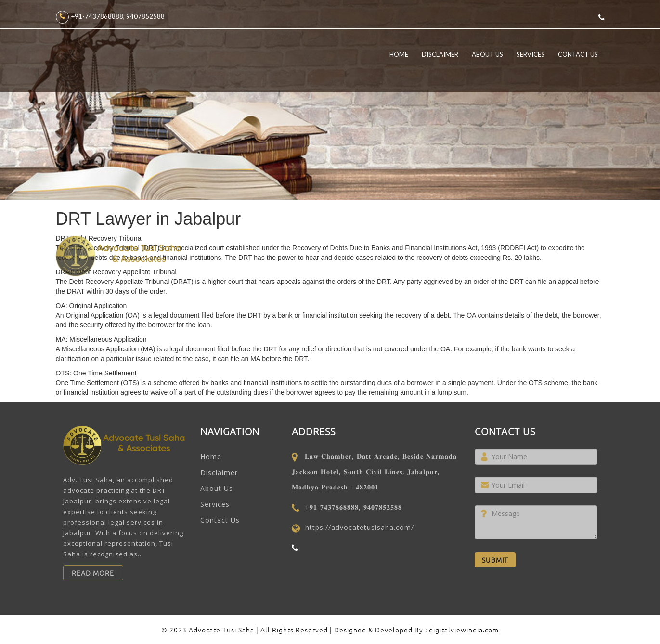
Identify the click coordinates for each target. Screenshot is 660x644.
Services (531, 54)
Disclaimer (440, 54)
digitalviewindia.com (464, 630)
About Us (487, 54)
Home (399, 54)
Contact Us (578, 54)
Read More (93, 573)
